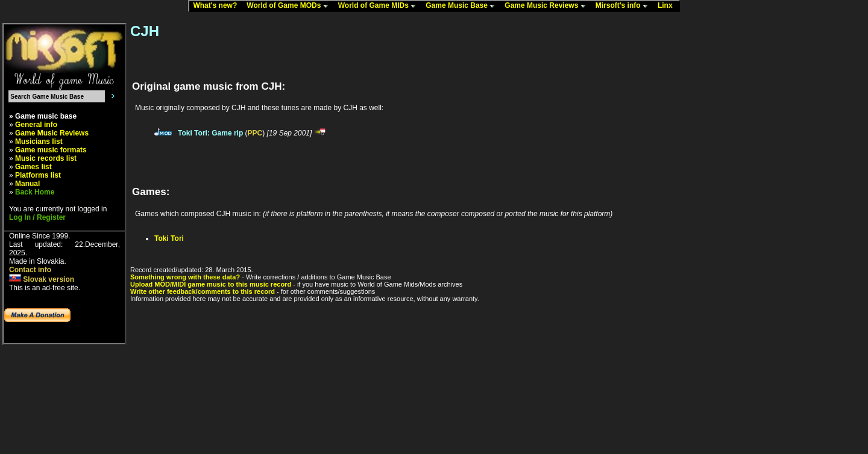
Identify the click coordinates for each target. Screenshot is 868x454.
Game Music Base (463, 6)
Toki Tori (169, 238)
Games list (33, 167)
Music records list (46, 158)
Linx (668, 6)
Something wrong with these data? (185, 277)
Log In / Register (37, 217)
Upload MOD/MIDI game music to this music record (211, 284)
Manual (27, 184)
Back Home (35, 192)
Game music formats (51, 150)
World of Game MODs (290, 6)
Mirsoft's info (624, 6)
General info (36, 125)
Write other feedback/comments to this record (203, 291)
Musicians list (39, 141)
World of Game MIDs (380, 6)
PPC (255, 133)
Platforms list (38, 175)
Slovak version (42, 279)
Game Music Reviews (548, 6)
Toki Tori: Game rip (210, 133)
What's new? (218, 6)
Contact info (30, 270)
